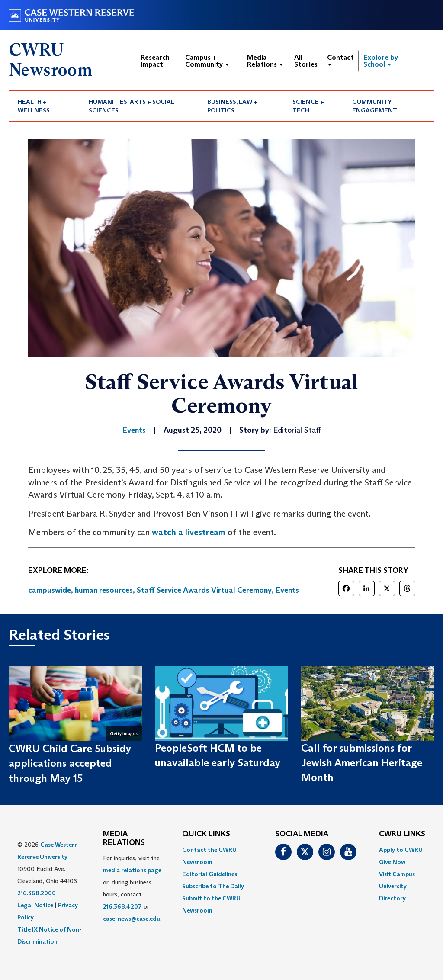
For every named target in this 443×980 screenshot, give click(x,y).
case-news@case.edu (132, 919)
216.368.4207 (122, 906)
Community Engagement (375, 106)
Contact (340, 59)
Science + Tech (308, 106)
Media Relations (265, 61)
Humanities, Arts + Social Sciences (132, 106)
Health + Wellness (34, 106)
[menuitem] (44, 106)
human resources (104, 590)
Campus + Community (207, 61)
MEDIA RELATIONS (124, 839)
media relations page (132, 870)
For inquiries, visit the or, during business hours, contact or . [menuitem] (132, 888)
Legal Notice (35, 905)
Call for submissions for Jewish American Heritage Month (362, 763)
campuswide (50, 590)
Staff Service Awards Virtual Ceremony (204, 590)
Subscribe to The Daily (213, 886)
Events (287, 590)
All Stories (306, 61)
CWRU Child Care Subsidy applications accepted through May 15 (70, 763)
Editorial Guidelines (210, 874)
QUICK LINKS (206, 834)
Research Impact (155, 61)
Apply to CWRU (401, 850)
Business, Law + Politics (232, 106)
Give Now (392, 862)
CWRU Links (402, 834)
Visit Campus (397, 874)
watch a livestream (189, 532)
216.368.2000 (37, 893)
